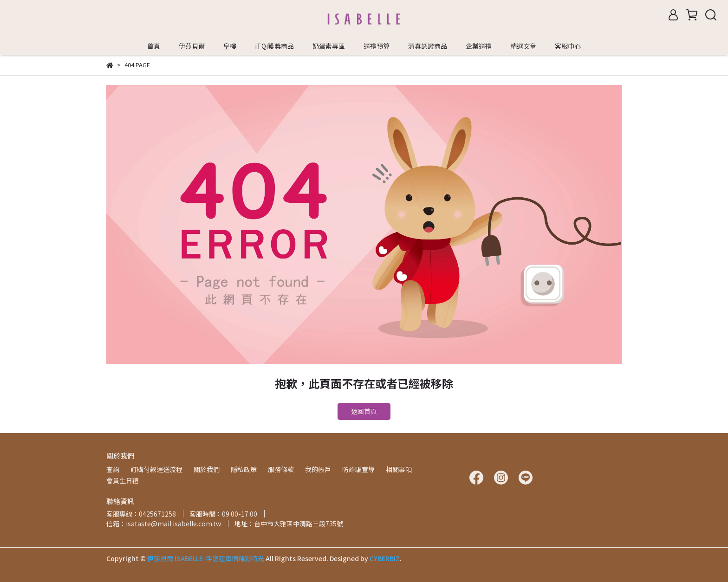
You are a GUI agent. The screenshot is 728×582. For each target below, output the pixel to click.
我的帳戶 (318, 469)
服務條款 (281, 469)
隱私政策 (244, 469)
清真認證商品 (428, 46)
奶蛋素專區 (329, 46)
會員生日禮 (123, 480)
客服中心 (568, 46)
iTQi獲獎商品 (274, 46)
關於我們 (207, 469)
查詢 (113, 469)
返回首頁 (364, 411)
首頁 (154, 46)
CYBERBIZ (385, 558)
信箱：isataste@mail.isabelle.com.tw (164, 524)
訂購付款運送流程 (156, 469)
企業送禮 (479, 46)
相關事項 (399, 469)
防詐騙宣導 (358, 469)
